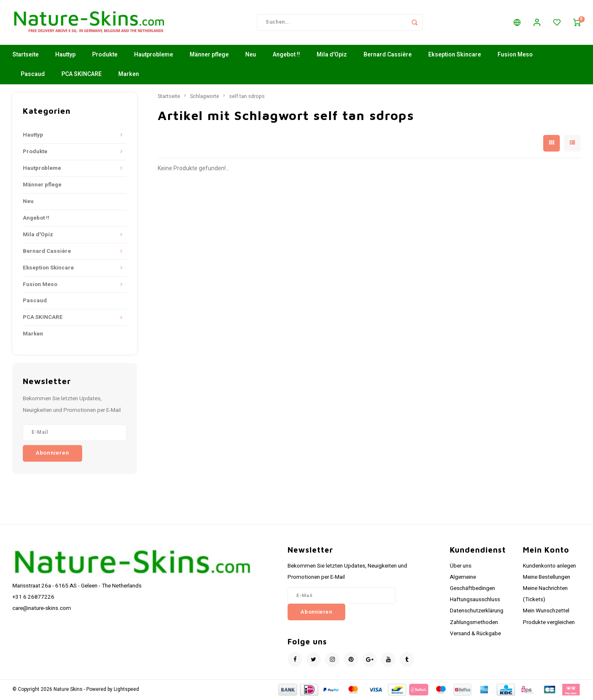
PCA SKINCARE (82, 75)
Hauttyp (65, 56)
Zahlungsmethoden (474, 623)
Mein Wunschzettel (546, 612)
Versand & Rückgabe (475, 634)
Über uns (461, 567)
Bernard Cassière (388, 56)
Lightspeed (126, 690)
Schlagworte (205, 97)
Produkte (105, 56)
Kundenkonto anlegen (549, 567)
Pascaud (33, 75)
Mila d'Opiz (332, 56)
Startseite (26, 56)
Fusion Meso (515, 56)
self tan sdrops (247, 97)
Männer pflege (209, 56)
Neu (251, 56)
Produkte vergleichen (549, 623)
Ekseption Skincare (455, 56)
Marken (129, 75)
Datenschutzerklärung (477, 612)
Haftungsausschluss (475, 601)
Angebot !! (286, 56)
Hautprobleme (154, 56)
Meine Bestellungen (547, 578)
